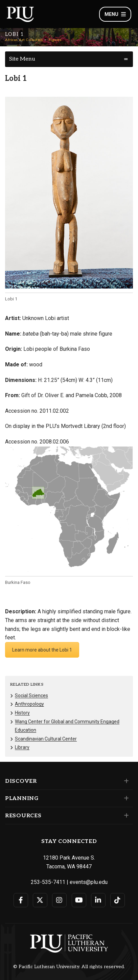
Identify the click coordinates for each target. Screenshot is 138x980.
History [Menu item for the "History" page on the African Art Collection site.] (22, 713)
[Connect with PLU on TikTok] (118, 900)
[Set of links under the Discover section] (125, 781)
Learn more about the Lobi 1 (42, 650)
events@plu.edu (89, 882)
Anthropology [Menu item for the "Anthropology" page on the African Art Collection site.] (29, 704)
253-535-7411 (48, 882)
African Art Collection (24, 40)
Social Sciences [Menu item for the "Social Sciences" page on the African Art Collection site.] (31, 696)
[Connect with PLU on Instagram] (59, 900)
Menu (115, 14)
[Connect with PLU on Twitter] (40, 900)
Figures (55, 40)
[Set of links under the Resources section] (125, 816)
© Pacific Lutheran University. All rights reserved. (69, 967)
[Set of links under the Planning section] (125, 798)
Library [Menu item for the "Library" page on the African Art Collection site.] (22, 747)
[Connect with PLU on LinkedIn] (98, 900)
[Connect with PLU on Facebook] (21, 900)
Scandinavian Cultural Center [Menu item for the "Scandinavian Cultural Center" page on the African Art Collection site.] (46, 739)
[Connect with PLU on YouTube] (79, 900)
